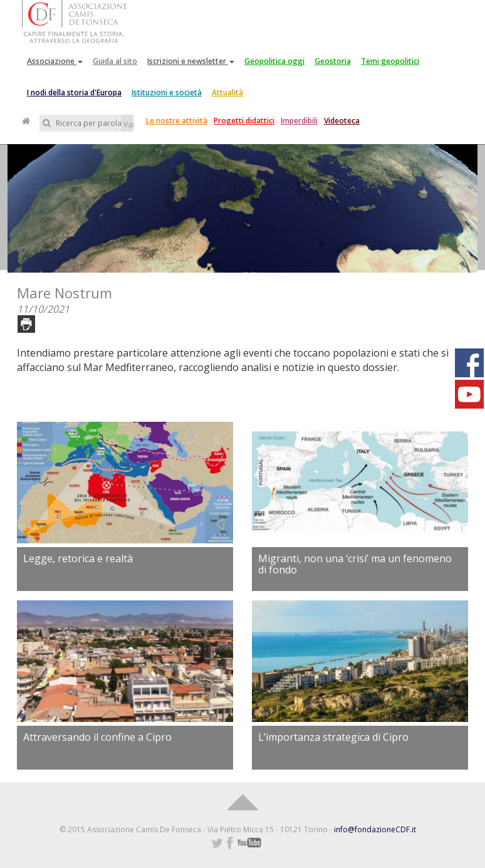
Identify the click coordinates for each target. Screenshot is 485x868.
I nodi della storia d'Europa (74, 92)
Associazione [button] (55, 61)
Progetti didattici (244, 121)
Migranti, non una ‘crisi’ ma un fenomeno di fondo (355, 564)
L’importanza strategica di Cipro (333, 737)
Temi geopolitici (390, 61)
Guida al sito (115, 61)
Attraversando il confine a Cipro (97, 737)
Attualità (227, 92)
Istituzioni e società (167, 92)
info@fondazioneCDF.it (375, 829)
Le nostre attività (177, 121)
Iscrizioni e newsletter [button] (191, 61)
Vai (128, 124)
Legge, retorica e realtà (78, 558)
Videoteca (342, 121)
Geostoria (333, 61)
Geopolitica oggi (274, 61)
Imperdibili (299, 121)
